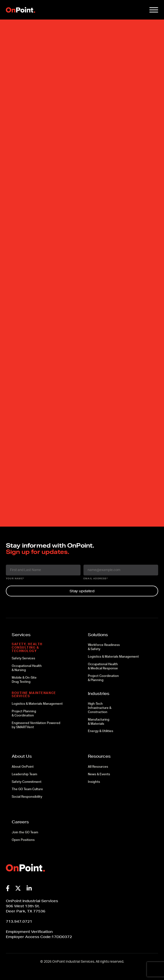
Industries (99, 693)
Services (21, 635)
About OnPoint (23, 767)
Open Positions (23, 840)
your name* (15, 579)
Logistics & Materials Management (37, 704)
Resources (99, 756)
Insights (94, 782)
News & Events (99, 774)
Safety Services (23, 658)
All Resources (98, 767)
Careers (20, 822)
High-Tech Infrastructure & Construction (100, 708)
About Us (22, 756)
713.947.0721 (19, 921)
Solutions (98, 635)
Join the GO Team (25, 832)
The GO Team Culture (27, 789)
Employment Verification (29, 932)
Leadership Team (24, 774)
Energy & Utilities (101, 731)
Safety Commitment (27, 782)
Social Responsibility (27, 797)
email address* (96, 579)
